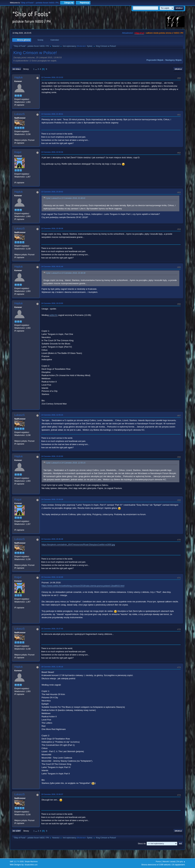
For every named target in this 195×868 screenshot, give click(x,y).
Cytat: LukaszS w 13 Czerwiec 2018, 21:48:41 (66, 198)
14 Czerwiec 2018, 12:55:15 (52, 415)
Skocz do (142, 844)
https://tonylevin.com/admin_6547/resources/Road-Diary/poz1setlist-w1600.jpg (78, 545)
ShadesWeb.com (31, 865)
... (36, 69)
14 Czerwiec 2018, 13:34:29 (52, 499)
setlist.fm (53, 315)
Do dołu (17, 69)
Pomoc (158, 861)
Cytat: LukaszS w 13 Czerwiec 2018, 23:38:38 (66, 273)
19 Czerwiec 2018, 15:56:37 (52, 794)
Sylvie (90, 46)
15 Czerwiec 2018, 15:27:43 (52, 629)
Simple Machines (31, 861)
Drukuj (178, 69)
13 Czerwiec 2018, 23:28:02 (52, 192)
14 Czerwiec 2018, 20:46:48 (52, 539)
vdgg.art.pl (139, 33)
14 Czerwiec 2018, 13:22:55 (52, 456)
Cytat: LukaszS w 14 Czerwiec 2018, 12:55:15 (66, 463)
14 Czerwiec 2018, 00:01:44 (52, 267)
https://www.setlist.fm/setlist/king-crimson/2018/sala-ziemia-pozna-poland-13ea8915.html (83, 586)
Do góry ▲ (181, 861)
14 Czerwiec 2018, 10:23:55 (52, 303)
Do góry (17, 831)
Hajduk (19, 77)
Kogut (18, 152)
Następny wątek (173, 60)
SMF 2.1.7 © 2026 (17, 861)
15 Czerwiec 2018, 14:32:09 (52, 577)
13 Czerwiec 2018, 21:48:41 (52, 114)
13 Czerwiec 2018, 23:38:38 (52, 228)
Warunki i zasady (169, 861)
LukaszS (20, 114)
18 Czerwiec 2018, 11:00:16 (52, 667)
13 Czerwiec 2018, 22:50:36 (52, 152)
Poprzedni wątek (155, 60)
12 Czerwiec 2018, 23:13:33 (52, 77)
